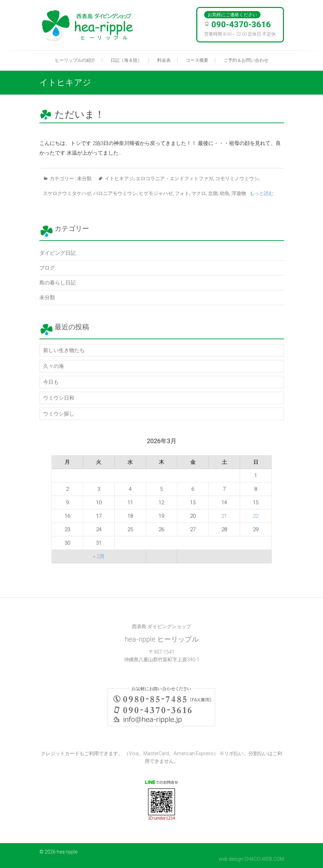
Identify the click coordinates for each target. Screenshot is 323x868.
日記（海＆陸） (126, 60)
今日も (51, 382)
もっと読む (262, 193)
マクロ (199, 193)
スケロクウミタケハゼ (67, 193)
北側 (213, 193)
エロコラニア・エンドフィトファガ (174, 178)
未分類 (84, 178)
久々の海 (54, 366)
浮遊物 (239, 193)
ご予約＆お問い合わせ (246, 60)
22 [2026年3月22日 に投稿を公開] (256, 516)
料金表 (164, 60)
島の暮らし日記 (58, 283)
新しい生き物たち (64, 350)
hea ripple (67, 852)
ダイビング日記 (58, 253)
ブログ (47, 268)
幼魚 (225, 193)
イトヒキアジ (119, 178)
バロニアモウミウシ (115, 193)
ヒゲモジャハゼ (156, 193)
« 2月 (99, 556)
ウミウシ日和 (59, 398)
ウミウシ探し (59, 414)
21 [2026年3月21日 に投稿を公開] (224, 516)
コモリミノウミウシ (237, 178)
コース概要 (197, 60)
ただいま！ (79, 114)
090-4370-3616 (241, 25)
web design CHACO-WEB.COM (251, 859)
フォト (182, 193)
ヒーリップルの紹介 (75, 60)
